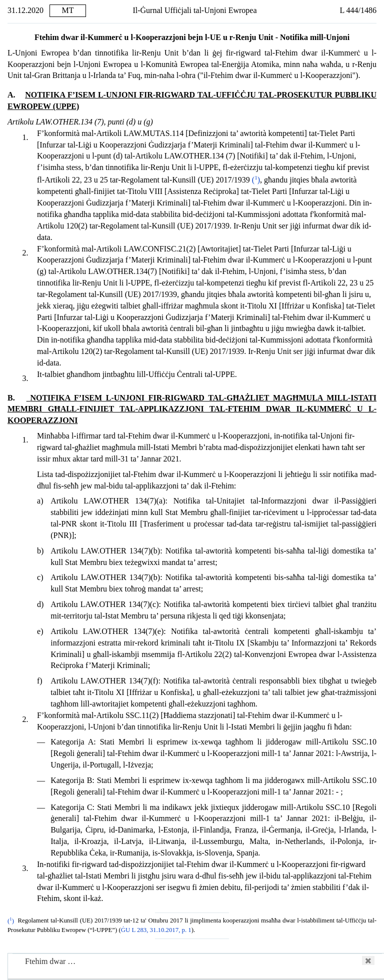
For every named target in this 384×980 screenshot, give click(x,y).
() (256, 180)
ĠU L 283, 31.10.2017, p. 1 (156, 930)
